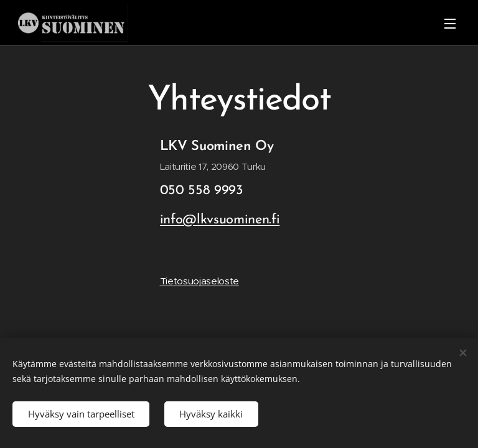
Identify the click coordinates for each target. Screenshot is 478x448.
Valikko (450, 24)
